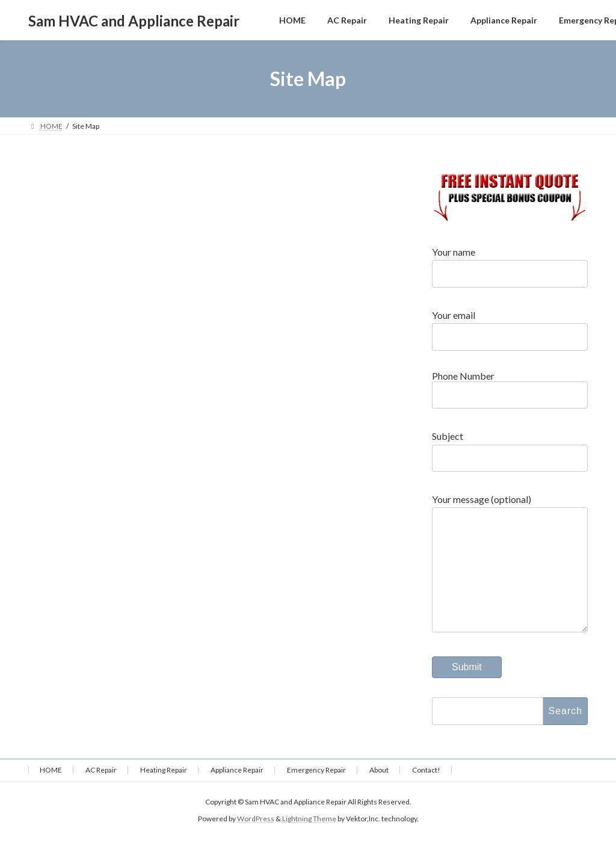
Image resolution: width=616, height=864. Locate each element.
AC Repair (101, 794)
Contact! (426, 794)
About (379, 794)
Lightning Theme (309, 843)
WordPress (256, 843)
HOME (51, 794)
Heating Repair (164, 794)
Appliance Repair (237, 794)
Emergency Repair (316, 794)
